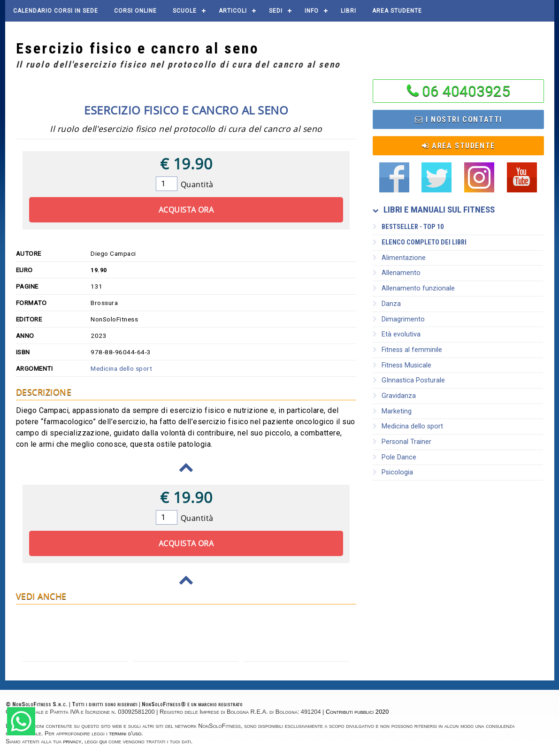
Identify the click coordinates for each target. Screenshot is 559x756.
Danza (387, 304)
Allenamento (397, 273)
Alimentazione (399, 258)
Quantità (197, 184)
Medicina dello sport (121, 368)
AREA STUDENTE (397, 11)
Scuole (185, 11)
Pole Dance (394, 457)
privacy (73, 741)
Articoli (233, 11)
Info (312, 11)
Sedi (276, 11)
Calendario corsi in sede (56, 11)
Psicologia (393, 472)
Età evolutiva (397, 334)
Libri (348, 11)
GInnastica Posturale (409, 380)
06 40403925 (466, 91)
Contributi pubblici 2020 (357, 712)
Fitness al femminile (407, 350)
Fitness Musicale (402, 365)
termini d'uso (125, 733)
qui (103, 741)
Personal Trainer (402, 442)
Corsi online (135, 11)
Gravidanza (394, 396)
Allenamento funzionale (414, 288)
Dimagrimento (399, 319)
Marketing (392, 411)
